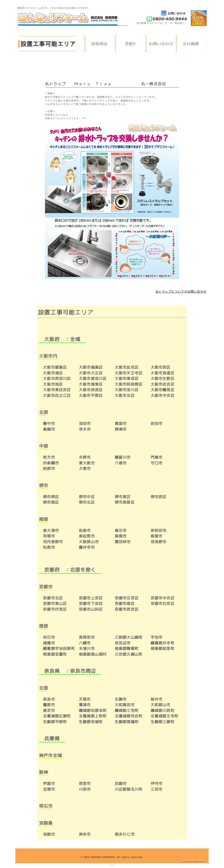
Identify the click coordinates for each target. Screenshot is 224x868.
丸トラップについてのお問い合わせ (181, 292)
